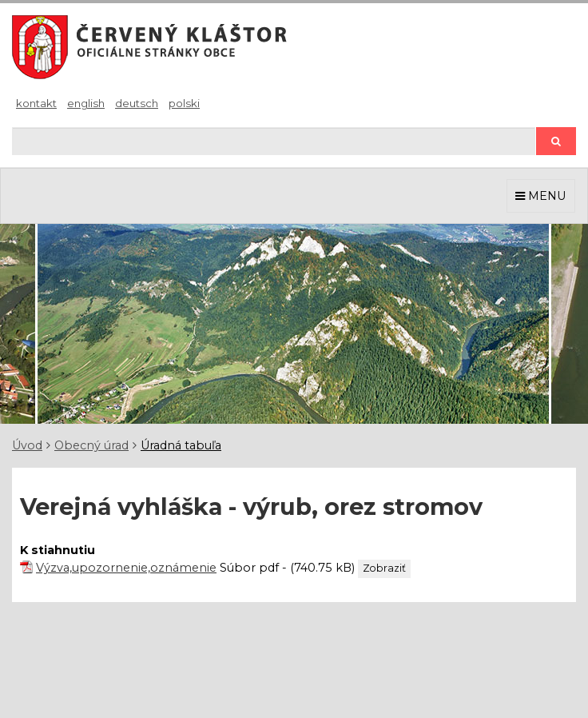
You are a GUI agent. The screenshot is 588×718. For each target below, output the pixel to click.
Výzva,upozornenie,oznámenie (126, 568)
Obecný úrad (91, 445)
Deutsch (137, 103)
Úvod (27, 445)
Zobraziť (384, 568)
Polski (184, 103)
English (86, 103)
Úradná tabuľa (181, 445)
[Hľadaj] (274, 141)
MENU (541, 196)
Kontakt (36, 103)
